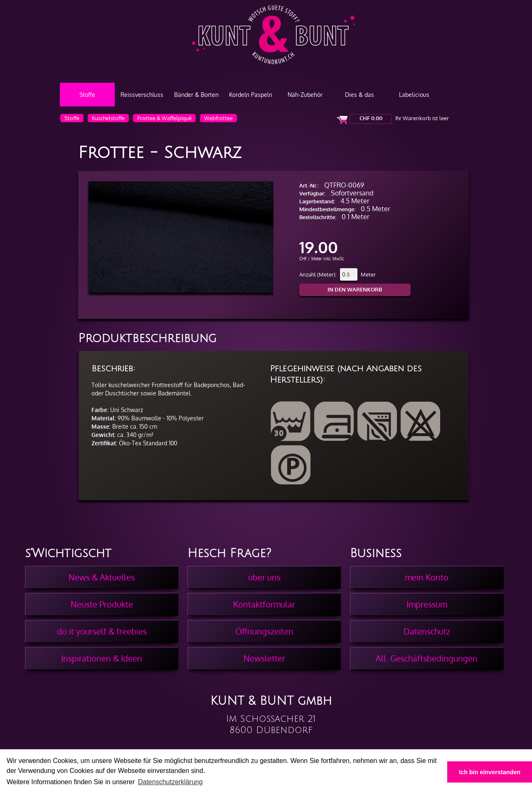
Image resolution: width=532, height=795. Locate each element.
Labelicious (414, 95)
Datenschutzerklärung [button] (170, 782)
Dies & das (360, 95)
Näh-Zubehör (305, 95)
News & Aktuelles (102, 577)
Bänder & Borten (196, 95)
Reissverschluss (142, 95)
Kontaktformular (264, 604)
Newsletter (264, 658)
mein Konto (427, 577)
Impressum (427, 604)
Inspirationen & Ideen (102, 658)
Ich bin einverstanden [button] (490, 772)
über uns (264, 577)
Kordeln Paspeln (251, 95)
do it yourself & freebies (102, 631)
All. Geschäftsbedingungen (427, 658)
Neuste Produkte (102, 604)
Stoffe (87, 95)
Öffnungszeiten (264, 631)
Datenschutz (427, 631)
